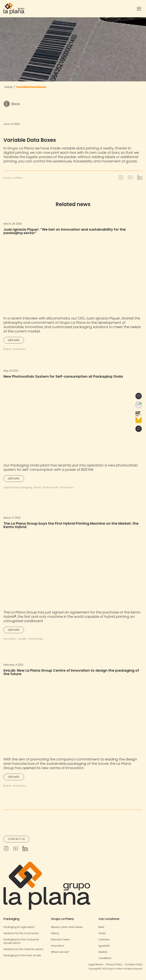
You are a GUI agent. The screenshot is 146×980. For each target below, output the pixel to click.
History (55, 933)
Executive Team (60, 939)
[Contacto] (139, 396)
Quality (23, 639)
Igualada (104, 946)
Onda (102, 933)
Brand (7, 349)
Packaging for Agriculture (19, 927)
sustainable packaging (18, 487)
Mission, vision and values (67, 927)
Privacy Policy (114, 964)
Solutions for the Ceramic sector (23, 949)
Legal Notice (96, 964)
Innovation (19, 349)
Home (8, 87)
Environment (51, 487)
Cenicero (104, 939)
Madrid (103, 952)
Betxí (101, 927)
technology (36, 639)
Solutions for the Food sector (21, 933)
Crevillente (105, 958)
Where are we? (60, 952)
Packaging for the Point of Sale (22, 955)
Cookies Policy (134, 964)
